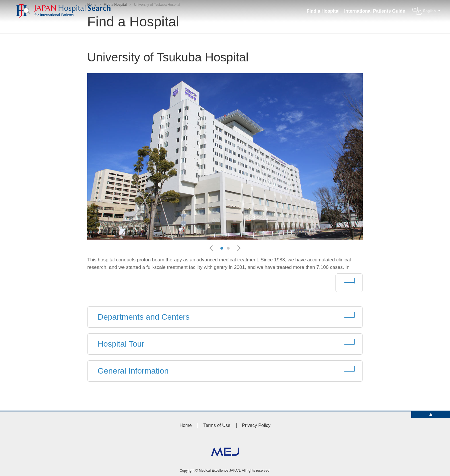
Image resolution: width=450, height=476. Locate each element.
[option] (225, 156)
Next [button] (239, 248)
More (349, 283)
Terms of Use (217, 425)
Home (186, 425)
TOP (431, 415)
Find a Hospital (323, 11)
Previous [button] (214, 248)
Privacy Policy (256, 425)
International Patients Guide (375, 11)
